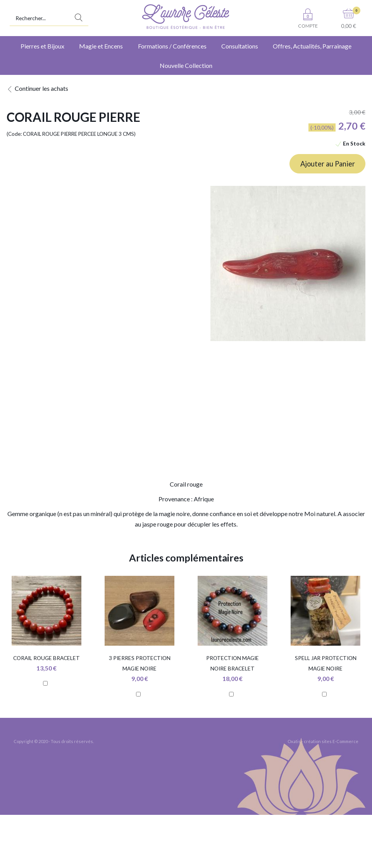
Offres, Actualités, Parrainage (312, 46)
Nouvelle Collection (186, 65)
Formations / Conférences (172, 46)
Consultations (240, 46)
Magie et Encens (101, 46)
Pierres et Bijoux (42, 46)
